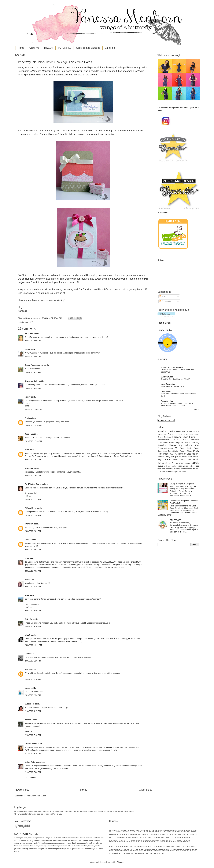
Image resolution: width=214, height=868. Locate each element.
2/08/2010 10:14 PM (33, 425)
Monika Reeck (31, 744)
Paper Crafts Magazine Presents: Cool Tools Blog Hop (184, 502)
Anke (27, 595)
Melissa (28, 540)
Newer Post (22, 790)
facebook (184, 108)
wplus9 (184, 472)
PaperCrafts (173, 451)
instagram (173, 108)
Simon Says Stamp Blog (172, 367)
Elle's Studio (194, 434)
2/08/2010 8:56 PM (33, 357)
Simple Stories (179, 460)
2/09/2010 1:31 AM (33, 499)
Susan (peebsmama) (34, 365)
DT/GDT (49, 48)
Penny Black (186, 451)
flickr (160, 110)
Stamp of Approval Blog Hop (182, 484)
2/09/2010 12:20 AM (33, 441)
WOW (181, 463)
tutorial (184, 469)
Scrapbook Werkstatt (181, 457)
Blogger (120, 862)
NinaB (27, 635)
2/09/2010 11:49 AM (33, 645)
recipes (192, 466)
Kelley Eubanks (32, 762)
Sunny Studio (167, 377)
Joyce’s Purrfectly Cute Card (172, 386)
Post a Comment (29, 778)
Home (21, 48)
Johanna (29, 720)
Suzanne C (30, 704)
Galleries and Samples (88, 48)
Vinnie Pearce (171, 463)
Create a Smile (181, 434)
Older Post (145, 790)
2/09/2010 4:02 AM (33, 550)
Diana (27, 654)
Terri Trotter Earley (33, 484)
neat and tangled (170, 466)
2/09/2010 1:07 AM (33, 460)
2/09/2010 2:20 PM (33, 679)
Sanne (28, 349)
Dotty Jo (29, 619)
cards (27, 322)
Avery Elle (181, 431)
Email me (110, 48)
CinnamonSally (32, 381)
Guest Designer (164, 437)
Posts (163, 296)
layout (160, 466)
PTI (32, 322)
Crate (171, 434)
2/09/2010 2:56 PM (33, 695)
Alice (27, 450)
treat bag (161, 469)
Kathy (27, 579)
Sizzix (189, 460)
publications (183, 466)
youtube (194, 108)
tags (197, 466)
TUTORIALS (65, 48)
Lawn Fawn (166, 391)
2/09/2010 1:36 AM (33, 515)
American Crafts (166, 431)
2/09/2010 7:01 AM (33, 571)
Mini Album (190, 443)
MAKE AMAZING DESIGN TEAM (180, 440)
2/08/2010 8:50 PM (33, 341)
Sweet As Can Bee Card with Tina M (175, 379)
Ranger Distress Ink (189, 454)
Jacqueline (30, 333)
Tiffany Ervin (30, 508)
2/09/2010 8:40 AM (33, 611)
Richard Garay (164, 457)
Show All (196, 409)
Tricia (27, 418)
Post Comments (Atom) (37, 796)
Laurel (28, 688)
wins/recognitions (174, 472)
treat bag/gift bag (173, 469)
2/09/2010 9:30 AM (33, 626)
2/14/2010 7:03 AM (33, 772)
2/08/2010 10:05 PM (33, 410)
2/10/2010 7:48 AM (33, 735)
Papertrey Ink (167, 401)
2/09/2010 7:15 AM (33, 587)
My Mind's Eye (189, 445)
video (190, 469)
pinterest (163, 108)
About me (34, 48)
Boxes (189, 431)
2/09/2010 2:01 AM (33, 531)
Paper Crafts (186, 448)
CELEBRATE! (176, 520)
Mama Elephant (176, 443)
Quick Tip (173, 454)
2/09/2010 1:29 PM (33, 661)
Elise (27, 558)
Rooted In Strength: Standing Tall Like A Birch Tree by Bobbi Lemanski (177, 405)
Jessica (28, 434)
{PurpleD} (29, 524)
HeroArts (177, 437)
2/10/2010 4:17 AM (33, 711)
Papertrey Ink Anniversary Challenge (107, 67)
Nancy (28, 397)
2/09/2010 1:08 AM (33, 476)
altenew (188, 463)
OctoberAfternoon (165, 448)
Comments (165, 301)
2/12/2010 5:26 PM (33, 754)
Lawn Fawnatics (168, 384)
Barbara (28, 669)
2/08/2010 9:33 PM (33, 372)
